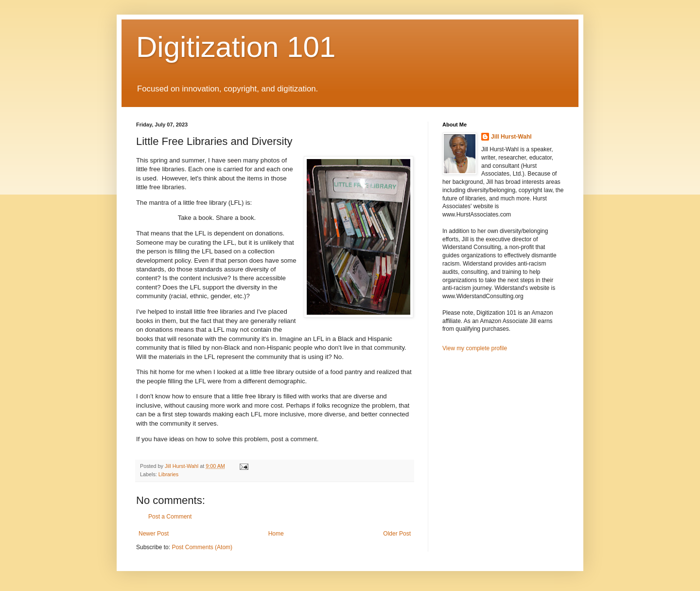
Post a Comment (170, 517)
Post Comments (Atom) (202, 547)
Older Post (397, 534)
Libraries (168, 474)
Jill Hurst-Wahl (511, 137)
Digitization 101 (236, 47)
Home (276, 534)
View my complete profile (475, 348)
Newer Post (154, 534)
